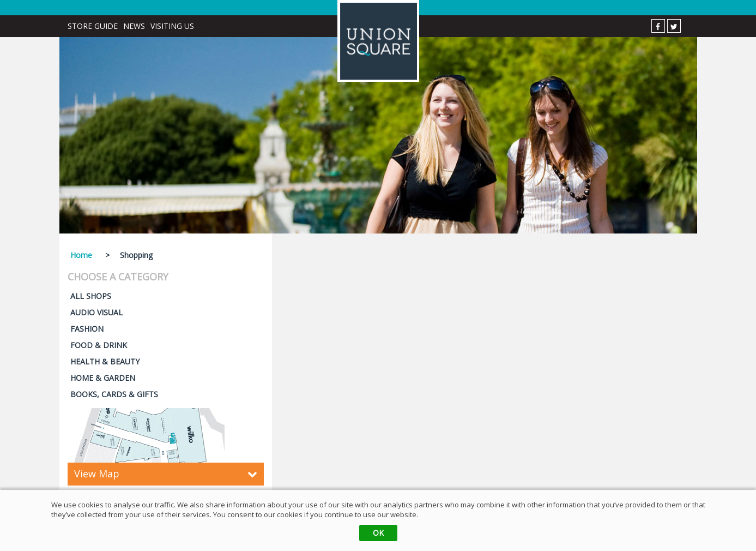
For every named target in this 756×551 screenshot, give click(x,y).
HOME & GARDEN (103, 378)
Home (81, 255)
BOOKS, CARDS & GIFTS (114, 394)
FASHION (87, 329)
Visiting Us (172, 26)
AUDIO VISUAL (96, 312)
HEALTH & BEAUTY (105, 361)
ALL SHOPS (91, 296)
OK (378, 533)
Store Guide (93, 26)
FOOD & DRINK (99, 345)
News (134, 26)
